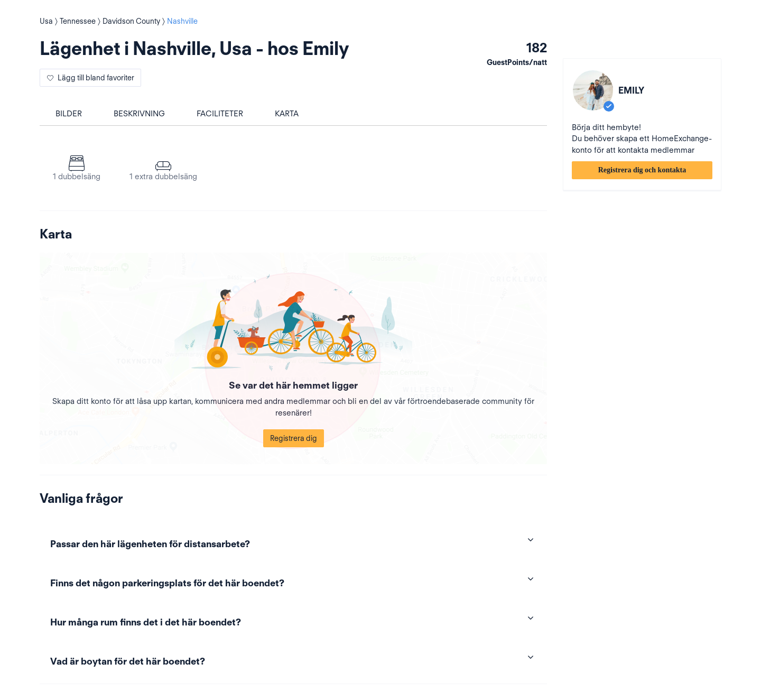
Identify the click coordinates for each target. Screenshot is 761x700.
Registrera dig (294, 438)
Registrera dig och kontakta (642, 170)
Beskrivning (139, 114)
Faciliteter (220, 114)
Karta (287, 114)
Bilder (69, 114)
